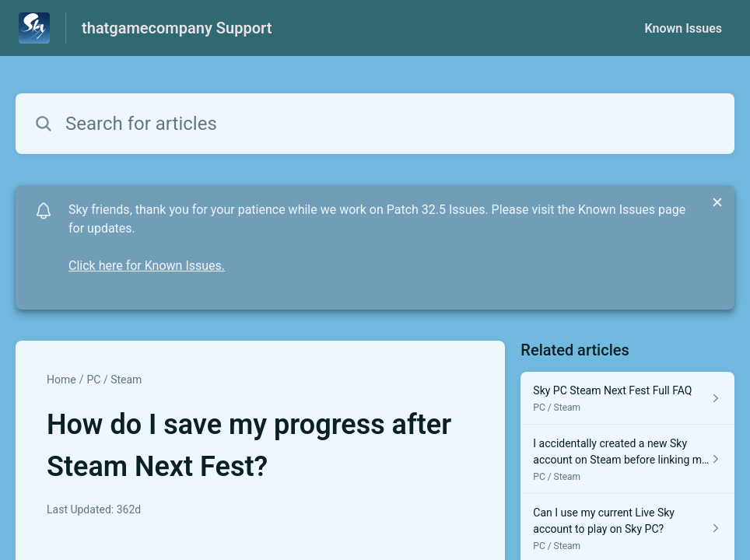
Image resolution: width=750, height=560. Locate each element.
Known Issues (683, 28)
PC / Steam (114, 380)
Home (61, 380)
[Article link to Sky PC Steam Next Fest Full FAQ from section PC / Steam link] (627, 398)
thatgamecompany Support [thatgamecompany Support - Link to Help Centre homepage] (177, 28)
